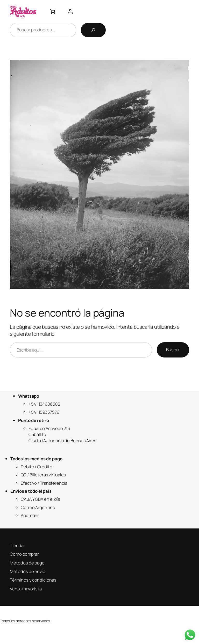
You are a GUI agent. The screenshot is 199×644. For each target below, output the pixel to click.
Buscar (173, 350)
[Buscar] (93, 30)
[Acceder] (70, 11)
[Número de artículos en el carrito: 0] (53, 11)
